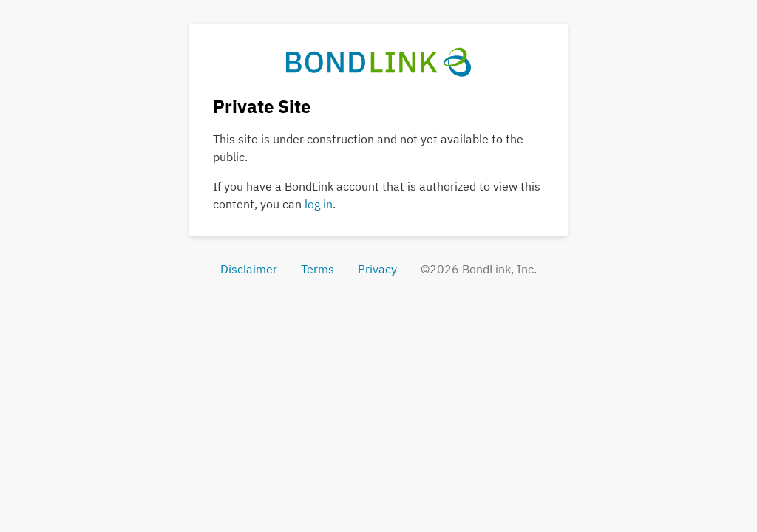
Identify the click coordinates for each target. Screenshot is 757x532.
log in (319, 204)
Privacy (377, 269)
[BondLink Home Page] (379, 61)
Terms (318, 269)
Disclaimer (249, 269)
